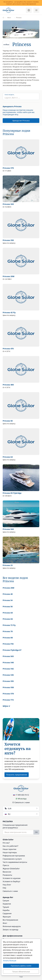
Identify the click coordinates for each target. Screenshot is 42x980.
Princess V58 (8, 687)
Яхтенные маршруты (12, 926)
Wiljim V (6, 706)
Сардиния (7, 913)
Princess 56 (8, 607)
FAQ (4, 888)
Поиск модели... (10, 95)
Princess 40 (8, 594)
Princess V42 (8, 669)
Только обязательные (21, 972)
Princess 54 (8, 600)
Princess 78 (8, 631)
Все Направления (10, 920)
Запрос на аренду (10, 930)
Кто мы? (6, 843)
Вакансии (7, 872)
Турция (6, 907)
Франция (7, 917)
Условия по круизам (12, 878)
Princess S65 (8, 656)
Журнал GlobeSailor (11, 869)
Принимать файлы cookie (21, 966)
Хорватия (7, 904)
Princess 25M (8, 588)
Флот (5, 923)
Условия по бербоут (11, 881)
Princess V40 (8, 663)
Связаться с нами (21, 802)
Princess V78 (8, 694)
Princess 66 (8, 619)
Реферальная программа (14, 856)
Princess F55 (8, 644)
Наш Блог (7, 885)
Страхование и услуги (12, 859)
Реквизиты (7, 875)
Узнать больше (10, 961)
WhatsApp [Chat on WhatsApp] (21, 799)
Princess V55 (8, 681)
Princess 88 (8, 638)
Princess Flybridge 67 (12, 650)
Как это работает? (10, 846)
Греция (6, 901)
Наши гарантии (9, 849)
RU (21, 814)
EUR (21, 809)
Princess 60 (8, 613)
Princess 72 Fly (9, 625)
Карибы (6, 910)
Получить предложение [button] (17, 775)
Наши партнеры (10, 852)
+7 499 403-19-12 (21, 795)
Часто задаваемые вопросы (15, 862)
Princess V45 (8, 675)
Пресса (6, 865)
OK (36, 832)
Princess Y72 (8, 700)
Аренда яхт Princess (21, 121)
